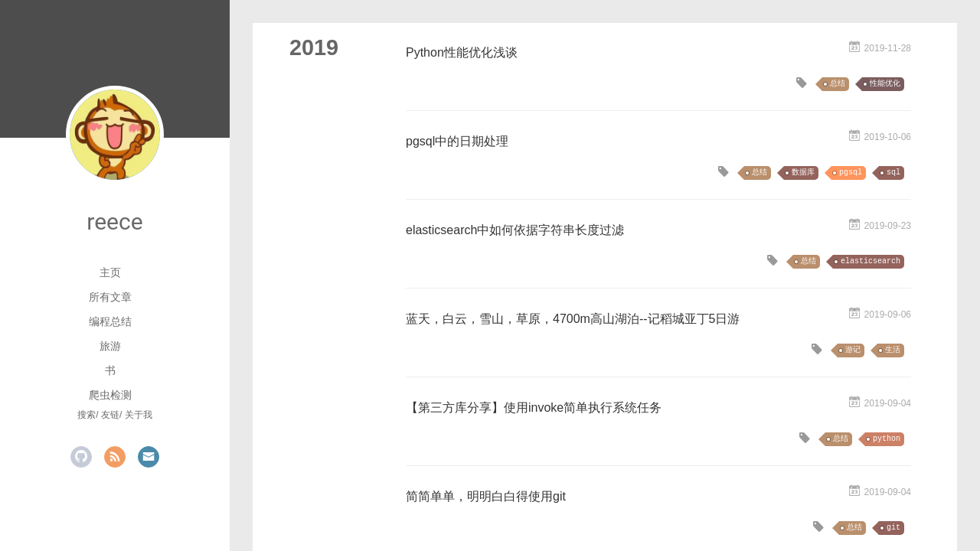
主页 (110, 272)
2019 (314, 47)
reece (114, 222)
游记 (853, 350)
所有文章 (110, 297)
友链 (110, 415)
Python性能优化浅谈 (462, 52)
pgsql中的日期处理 (457, 141)
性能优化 (885, 84)
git (893, 528)
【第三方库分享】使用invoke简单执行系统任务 (534, 408)
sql (893, 173)
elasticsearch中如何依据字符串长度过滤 (515, 230)
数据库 (803, 173)
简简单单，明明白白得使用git (486, 496)
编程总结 (110, 321)
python (887, 439)
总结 (838, 84)
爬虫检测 (110, 395)
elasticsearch (871, 261)
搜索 (87, 415)
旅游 (110, 346)
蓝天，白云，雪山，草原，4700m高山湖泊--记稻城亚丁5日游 (573, 319)
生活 (893, 350)
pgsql (851, 173)
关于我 (139, 415)
